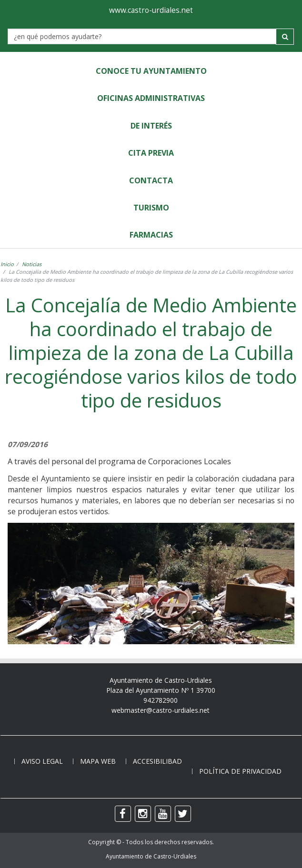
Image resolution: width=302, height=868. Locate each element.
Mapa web (98, 761)
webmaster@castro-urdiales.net (161, 710)
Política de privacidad (240, 771)
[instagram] (143, 814)
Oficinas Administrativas (151, 98)
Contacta (151, 180)
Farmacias (151, 235)
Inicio (7, 264)
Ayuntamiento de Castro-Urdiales (151, 856)
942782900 (161, 700)
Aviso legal (42, 761)
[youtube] (163, 814)
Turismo (151, 208)
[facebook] (123, 814)
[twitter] (183, 814)
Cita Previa (151, 153)
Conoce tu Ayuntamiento (151, 71)
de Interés (151, 126)
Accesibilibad (157, 761)
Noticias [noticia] (32, 264)
